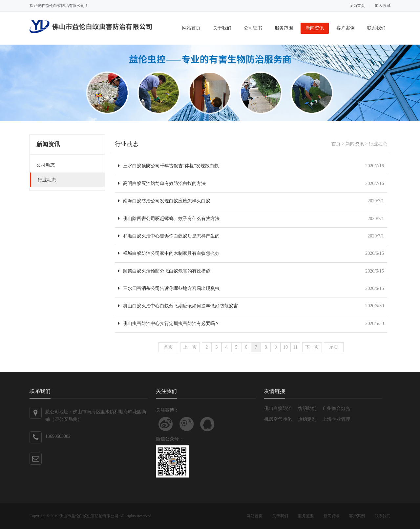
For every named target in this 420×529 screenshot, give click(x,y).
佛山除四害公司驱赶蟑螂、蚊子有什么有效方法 (169, 219)
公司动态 (46, 165)
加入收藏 (383, 6)
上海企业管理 (336, 419)
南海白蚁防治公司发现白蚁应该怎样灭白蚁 (164, 201)
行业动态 (47, 180)
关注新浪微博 (166, 424)
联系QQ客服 (207, 424)
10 (285, 347)
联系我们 (376, 28)
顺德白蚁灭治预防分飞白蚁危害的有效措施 (164, 271)
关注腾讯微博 (187, 424)
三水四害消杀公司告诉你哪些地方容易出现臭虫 (169, 288)
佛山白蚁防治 (278, 408)
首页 (336, 144)
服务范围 (284, 28)
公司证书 (253, 28)
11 (295, 347)
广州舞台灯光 (336, 408)
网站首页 (191, 28)
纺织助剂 (307, 408)
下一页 (312, 347)
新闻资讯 (315, 28)
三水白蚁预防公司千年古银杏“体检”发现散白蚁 (168, 166)
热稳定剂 (307, 419)
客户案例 (346, 28)
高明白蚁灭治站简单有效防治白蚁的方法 (162, 183)
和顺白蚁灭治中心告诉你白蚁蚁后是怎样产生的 (169, 236)
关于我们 (222, 28)
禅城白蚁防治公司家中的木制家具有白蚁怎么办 (169, 253)
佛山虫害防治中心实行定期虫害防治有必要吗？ (169, 324)
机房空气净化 (278, 419)
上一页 (190, 347)
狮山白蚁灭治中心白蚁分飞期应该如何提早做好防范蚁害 (178, 306)
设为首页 (357, 6)
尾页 (334, 347)
